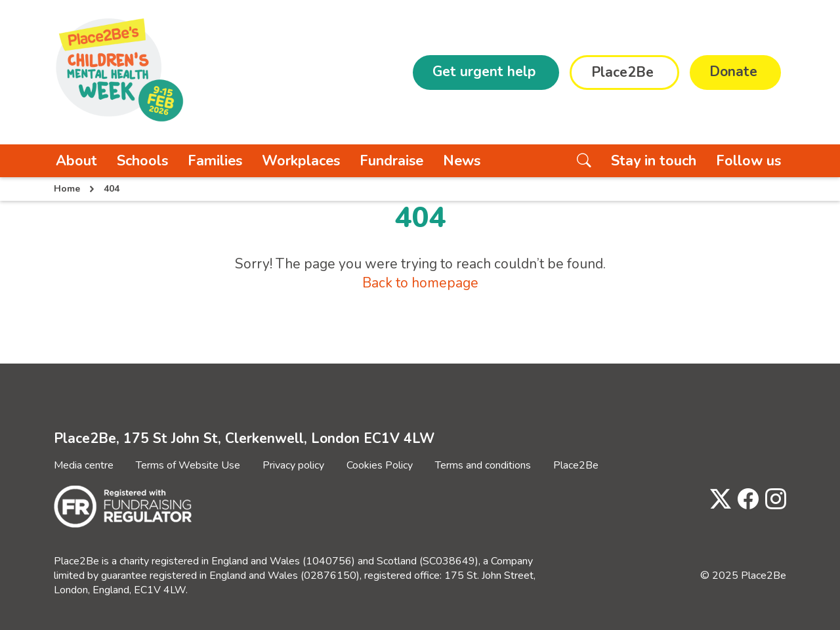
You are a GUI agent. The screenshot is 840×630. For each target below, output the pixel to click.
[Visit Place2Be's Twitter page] (717, 500)
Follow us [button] (748, 161)
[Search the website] (584, 161)
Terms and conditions (483, 465)
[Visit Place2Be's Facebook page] (745, 500)
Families (215, 161)
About (76, 161)
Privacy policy (293, 465)
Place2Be (576, 465)
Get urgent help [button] (484, 72)
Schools (142, 161)
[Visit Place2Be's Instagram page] (772, 500)
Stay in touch (654, 161)
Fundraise (391, 161)
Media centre (84, 465)
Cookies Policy (380, 465)
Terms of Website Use (188, 465)
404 (112, 189)
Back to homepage (420, 283)
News (462, 161)
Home (67, 189)
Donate (733, 72)
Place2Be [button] (622, 72)
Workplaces (301, 161)
